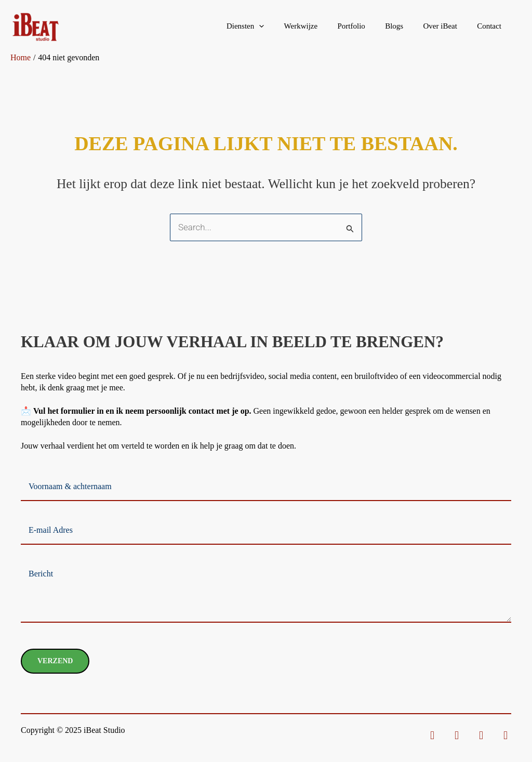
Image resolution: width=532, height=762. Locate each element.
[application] (283, 26)
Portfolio (367, 26)
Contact (491, 26)
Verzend (55, 661)
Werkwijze (320, 26)
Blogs (405, 26)
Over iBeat (447, 26)
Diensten (269, 26)
